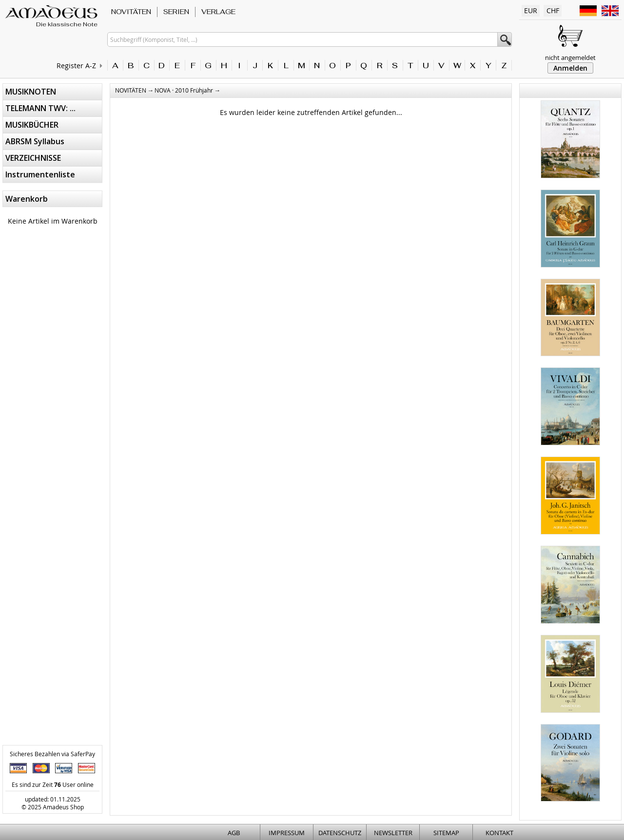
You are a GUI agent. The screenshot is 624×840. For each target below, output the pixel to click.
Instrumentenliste (40, 174)
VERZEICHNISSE (33, 158)
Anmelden (570, 68)
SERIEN (176, 12)
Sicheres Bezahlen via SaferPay (52, 754)
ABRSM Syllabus (35, 141)
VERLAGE (218, 12)
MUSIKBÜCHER (32, 125)
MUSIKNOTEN (31, 92)
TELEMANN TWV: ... (40, 108)
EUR (531, 10)
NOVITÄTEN (131, 12)
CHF (553, 10)
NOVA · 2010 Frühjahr (184, 90)
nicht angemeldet (570, 57)
